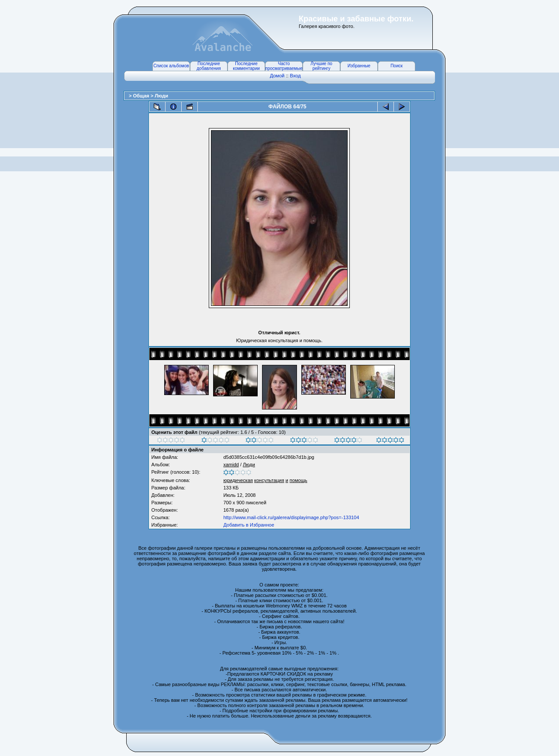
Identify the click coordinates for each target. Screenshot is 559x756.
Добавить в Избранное (248, 525)
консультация (269, 480)
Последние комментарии (246, 66)
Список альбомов (171, 66)
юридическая (238, 480)
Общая (141, 96)
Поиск (397, 66)
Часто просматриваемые (284, 66)
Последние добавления (209, 66)
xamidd (231, 465)
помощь (298, 480)
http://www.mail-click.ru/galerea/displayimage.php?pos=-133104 (291, 517)
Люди (161, 96)
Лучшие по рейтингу (321, 66)
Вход (295, 76)
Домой (277, 76)
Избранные (359, 66)
